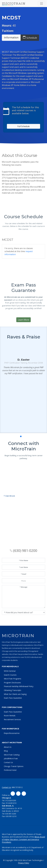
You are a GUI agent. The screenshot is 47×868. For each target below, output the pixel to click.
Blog (6, 751)
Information (11, 37)
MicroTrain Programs (13, 679)
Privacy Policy (24, 863)
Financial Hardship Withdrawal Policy (19, 686)
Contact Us (8, 762)
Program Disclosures (12, 683)
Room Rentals (10, 716)
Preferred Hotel (10, 770)
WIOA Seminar (10, 671)
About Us (8, 747)
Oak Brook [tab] (9, 545)
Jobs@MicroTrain (11, 758)
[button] (18, 463)
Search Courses (10, 675)
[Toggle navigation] (41, 4)
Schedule (30, 38)
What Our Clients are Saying (15, 694)
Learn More (23, 343)
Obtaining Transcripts (13, 690)
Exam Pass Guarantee (13, 698)
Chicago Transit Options (14, 766)
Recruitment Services (12, 719)
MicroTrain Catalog (12, 755)
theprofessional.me (12, 733)
